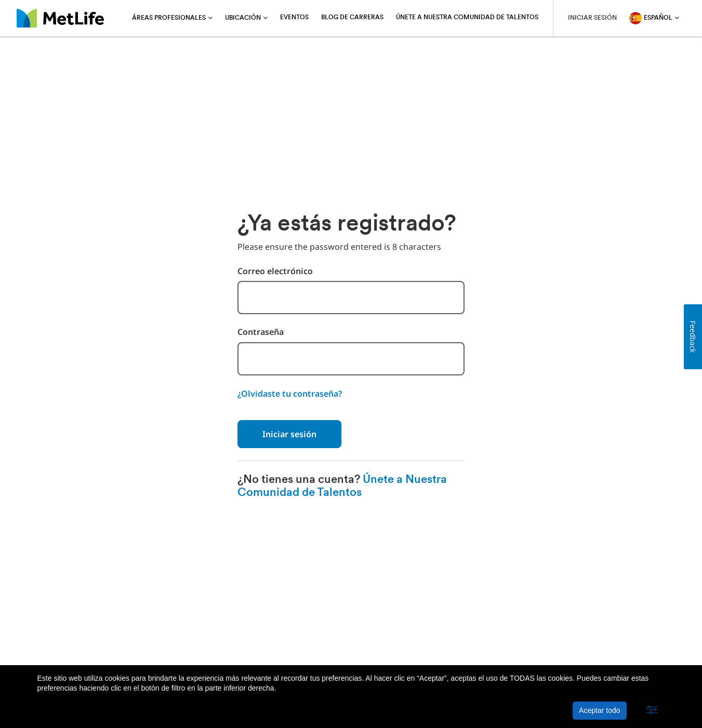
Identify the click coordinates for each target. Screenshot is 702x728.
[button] (652, 710)
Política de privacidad (150, 639)
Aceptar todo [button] (599, 710)
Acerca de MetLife (69, 639)
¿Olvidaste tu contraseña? (290, 394)
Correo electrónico (275, 271)
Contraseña (261, 332)
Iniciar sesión (289, 434)
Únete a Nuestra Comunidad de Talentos (467, 18)
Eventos (294, 18)
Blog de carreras (352, 18)
